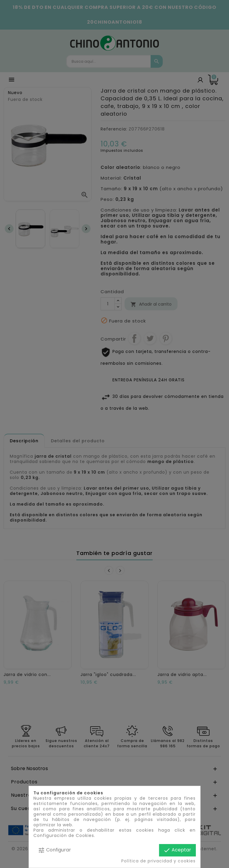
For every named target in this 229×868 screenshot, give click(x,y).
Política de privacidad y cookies (158, 861)
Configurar (54, 850)
